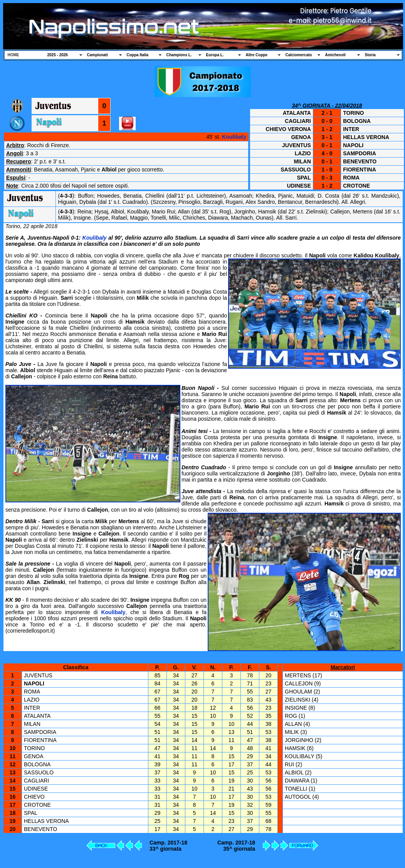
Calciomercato (299, 55)
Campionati (97, 55)
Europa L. (215, 55)
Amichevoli (335, 55)
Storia (370, 55)
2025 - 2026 (58, 55)
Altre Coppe (257, 55)
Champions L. (179, 55)
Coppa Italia (138, 55)
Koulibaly (234, 137)
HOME (13, 55)
